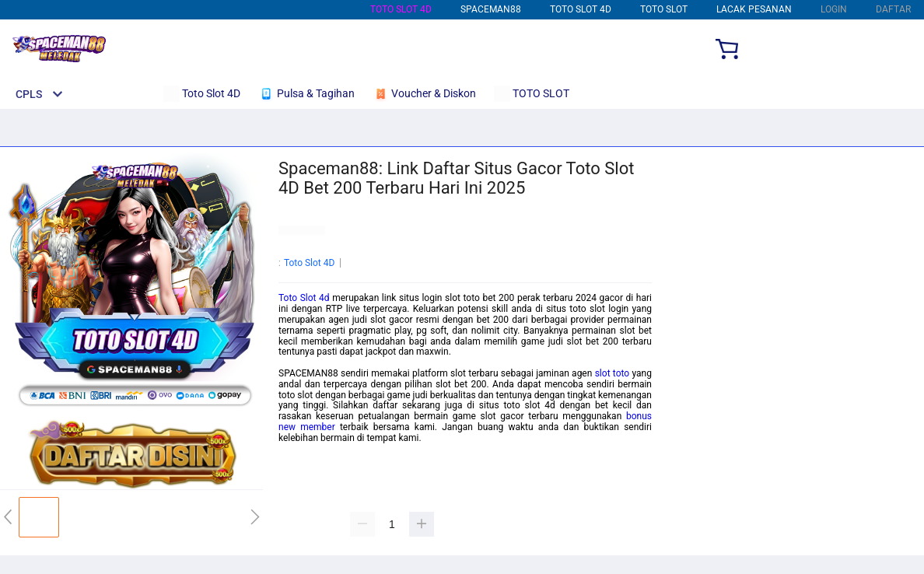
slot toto (612, 373)
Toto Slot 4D (401, 9)
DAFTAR (893, 9)
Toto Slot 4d (304, 298)
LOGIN (834, 9)
